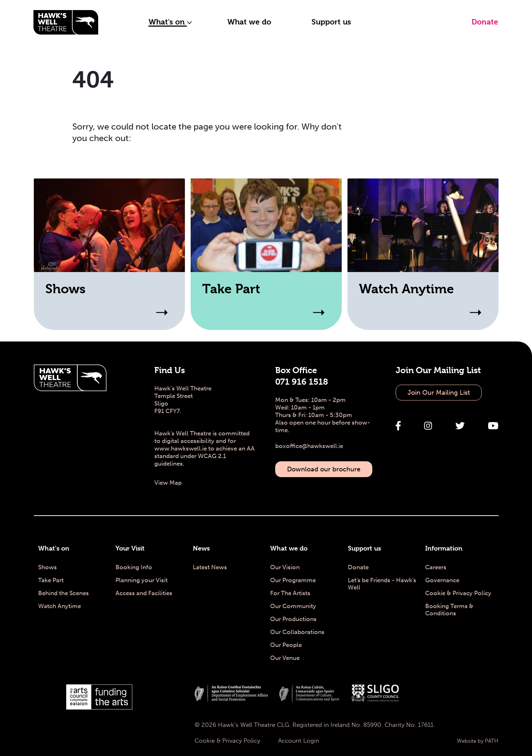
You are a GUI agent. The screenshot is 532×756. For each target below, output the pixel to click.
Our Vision (285, 567)
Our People (286, 645)
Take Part (51, 580)
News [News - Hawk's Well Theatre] (201, 548)
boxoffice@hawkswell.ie (309, 446)
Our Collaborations (297, 632)
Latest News (210, 567)
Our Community (293, 606)
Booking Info (134, 567)
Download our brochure (324, 469)
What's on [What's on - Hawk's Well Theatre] (54, 548)
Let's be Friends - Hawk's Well (382, 584)
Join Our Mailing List (439, 393)
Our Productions (293, 619)
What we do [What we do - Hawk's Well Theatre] (289, 548)
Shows (47, 567)
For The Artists (290, 593)
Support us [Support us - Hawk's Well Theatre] (364, 548)
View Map (168, 483)
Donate (485, 22)
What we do (249, 22)
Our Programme (293, 580)
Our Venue (285, 658)
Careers (436, 567)
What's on (170, 22)
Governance (442, 580)
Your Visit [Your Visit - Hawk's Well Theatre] (130, 548)
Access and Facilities (144, 593)
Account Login (299, 741)
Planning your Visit (142, 580)
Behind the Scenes (63, 593)
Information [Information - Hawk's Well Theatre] (444, 548)
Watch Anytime (60, 606)
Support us (331, 22)
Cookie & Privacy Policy (458, 593)
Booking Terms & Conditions (449, 610)
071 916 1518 (302, 382)
